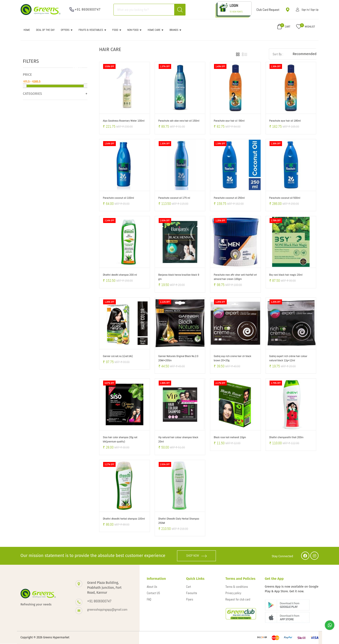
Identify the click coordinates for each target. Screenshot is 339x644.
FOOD (117, 30)
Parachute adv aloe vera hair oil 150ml (179, 121)
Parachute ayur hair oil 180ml (285, 121)
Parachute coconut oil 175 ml (174, 198)
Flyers (190, 599)
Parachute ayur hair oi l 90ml (229, 121)
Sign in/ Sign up (307, 10)
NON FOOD (135, 30)
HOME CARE (155, 30)
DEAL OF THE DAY (45, 30)
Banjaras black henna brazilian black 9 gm (179, 277)
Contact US (153, 593)
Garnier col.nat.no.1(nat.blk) (118, 356)
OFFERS (67, 30)
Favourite (192, 593)
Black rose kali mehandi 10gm (230, 437)
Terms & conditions (237, 587)
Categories (32, 94)
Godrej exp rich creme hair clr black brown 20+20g (232, 358)
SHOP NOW (197, 556)
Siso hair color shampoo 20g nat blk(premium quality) (120, 439)
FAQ (149, 599)
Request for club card (238, 599)
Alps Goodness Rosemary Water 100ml (124, 121)
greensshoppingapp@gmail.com (107, 609)
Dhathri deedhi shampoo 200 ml (120, 275)
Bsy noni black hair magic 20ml (286, 275)
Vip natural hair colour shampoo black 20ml (178, 439)
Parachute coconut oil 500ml (285, 198)
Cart (189, 587)
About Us (152, 587)
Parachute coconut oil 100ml (118, 198)
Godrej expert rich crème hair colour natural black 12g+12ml (288, 358)
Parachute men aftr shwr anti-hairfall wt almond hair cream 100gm (235, 277)
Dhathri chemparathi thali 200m (286, 437)
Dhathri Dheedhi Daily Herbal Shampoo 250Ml (179, 521)
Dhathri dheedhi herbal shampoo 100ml (124, 519)
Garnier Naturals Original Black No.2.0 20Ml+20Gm (178, 358)
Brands (175, 30)
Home (27, 30)
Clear (77, 66)
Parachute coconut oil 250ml (229, 198)
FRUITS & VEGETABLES (92, 30)
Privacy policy (233, 593)
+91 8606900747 (88, 9)
